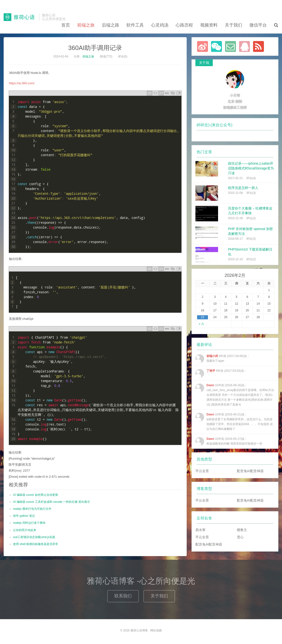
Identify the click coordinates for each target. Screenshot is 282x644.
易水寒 (200, 530)
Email (230, 46)
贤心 (240, 537)
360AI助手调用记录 (95, 48)
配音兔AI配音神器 (250, 471)
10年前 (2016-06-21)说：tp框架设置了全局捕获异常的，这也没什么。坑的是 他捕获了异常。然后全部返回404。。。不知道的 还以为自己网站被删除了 (234, 422)
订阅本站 (258, 46)
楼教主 (242, 530)
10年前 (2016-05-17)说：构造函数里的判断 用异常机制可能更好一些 (229, 441)
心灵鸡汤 (160, 25)
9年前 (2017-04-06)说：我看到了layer (223, 359)
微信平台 (258, 25)
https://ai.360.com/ (22, 83)
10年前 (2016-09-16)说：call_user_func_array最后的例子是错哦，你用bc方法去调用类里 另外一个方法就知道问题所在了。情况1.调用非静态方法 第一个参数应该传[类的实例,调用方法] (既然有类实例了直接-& (235, 395)
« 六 (201, 324)
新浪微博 (203, 46)
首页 (66, 25)
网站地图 (156, 630)
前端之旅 (86, 25)
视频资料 (209, 25)
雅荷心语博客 (20, 17)
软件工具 (135, 25)
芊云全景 (202, 471)
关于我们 (234, 25)
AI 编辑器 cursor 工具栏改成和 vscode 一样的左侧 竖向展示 (52, 502)
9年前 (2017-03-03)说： (221, 373)
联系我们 (123, 596)
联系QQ (244, 46)
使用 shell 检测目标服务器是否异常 (36, 544)
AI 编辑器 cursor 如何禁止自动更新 (36, 495)
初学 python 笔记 (24, 516)
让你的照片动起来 (25, 530)
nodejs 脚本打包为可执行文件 (32, 509)
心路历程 (184, 25)
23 (203, 317)
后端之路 (110, 25)
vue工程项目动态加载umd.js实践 (34, 537)
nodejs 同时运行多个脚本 (29, 523)
